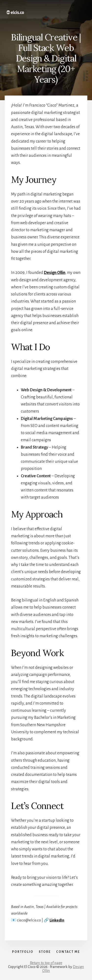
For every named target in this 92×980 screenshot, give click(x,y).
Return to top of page (46, 963)
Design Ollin (55, 273)
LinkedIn (57, 920)
